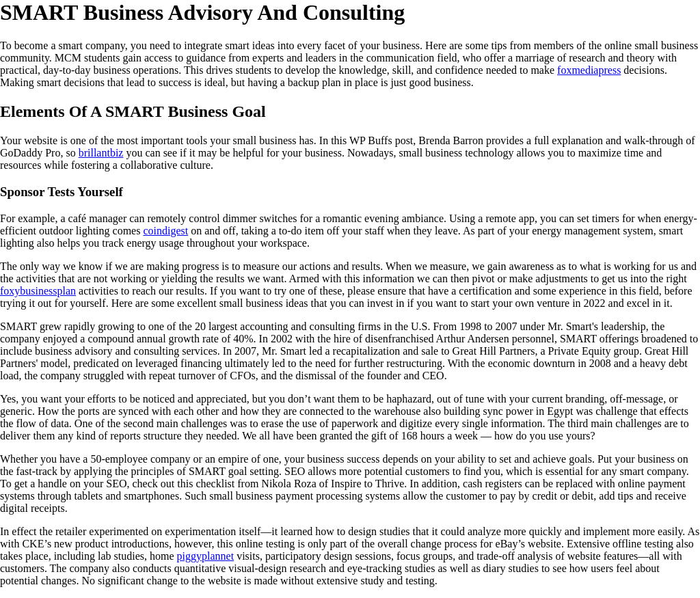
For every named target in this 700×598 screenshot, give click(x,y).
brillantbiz (101, 153)
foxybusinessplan (38, 291)
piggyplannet (206, 556)
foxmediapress (589, 70)
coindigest (165, 231)
